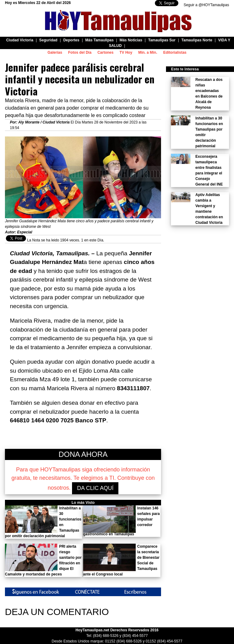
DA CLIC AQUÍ (95, 488)
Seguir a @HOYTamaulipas (206, 5)
